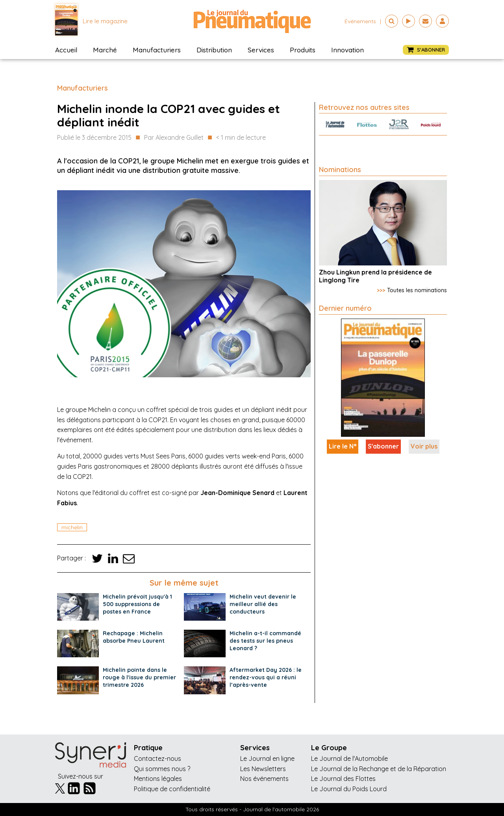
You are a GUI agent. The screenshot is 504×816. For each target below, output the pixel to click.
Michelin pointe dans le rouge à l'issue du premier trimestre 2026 (139, 677)
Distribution (214, 50)
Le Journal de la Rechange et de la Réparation (379, 769)
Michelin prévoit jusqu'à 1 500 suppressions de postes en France (137, 604)
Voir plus (424, 446)
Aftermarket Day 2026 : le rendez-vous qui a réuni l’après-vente (266, 677)
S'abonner (383, 446)
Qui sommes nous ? (162, 769)
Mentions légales (158, 779)
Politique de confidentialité (172, 789)
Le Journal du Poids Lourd (349, 789)
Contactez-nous (157, 759)
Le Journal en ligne (267, 759)
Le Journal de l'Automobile (349, 759)
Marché (105, 50)
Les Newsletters (263, 769)
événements (360, 21)
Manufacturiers (157, 50)
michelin (72, 527)
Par (174, 138)
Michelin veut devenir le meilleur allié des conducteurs (263, 604)
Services (261, 50)
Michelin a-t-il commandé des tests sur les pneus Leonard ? (265, 641)
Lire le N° (343, 446)
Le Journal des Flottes (343, 779)
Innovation (347, 50)
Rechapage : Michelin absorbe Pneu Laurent (134, 637)
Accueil (66, 50)
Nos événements (264, 779)
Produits (303, 50)
